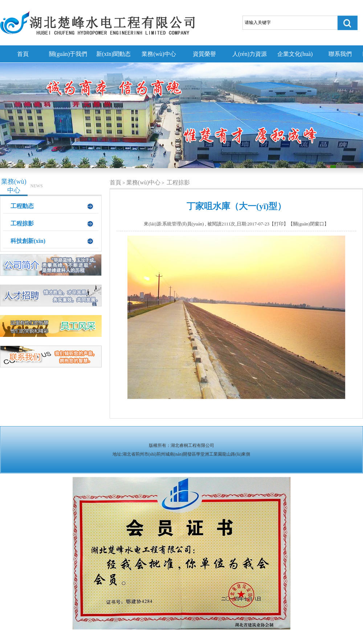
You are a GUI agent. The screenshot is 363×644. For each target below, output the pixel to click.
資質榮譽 (204, 54)
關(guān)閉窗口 (309, 224)
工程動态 (22, 206)
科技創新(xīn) (28, 241)
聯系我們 (340, 54)
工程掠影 (22, 223)
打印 (279, 224)
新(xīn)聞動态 (113, 54)
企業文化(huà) (295, 54)
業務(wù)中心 (159, 54)
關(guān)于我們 (68, 54)
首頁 (23, 54)
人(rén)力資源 (250, 54)
